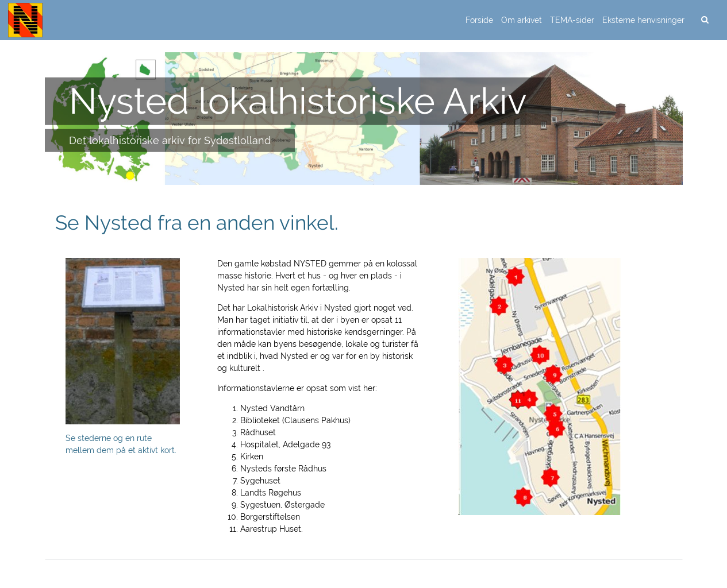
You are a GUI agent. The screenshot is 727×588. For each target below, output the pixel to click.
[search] (705, 20)
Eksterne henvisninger (643, 20)
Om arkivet (522, 20)
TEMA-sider (572, 20)
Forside (479, 20)
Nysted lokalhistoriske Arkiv (298, 100)
